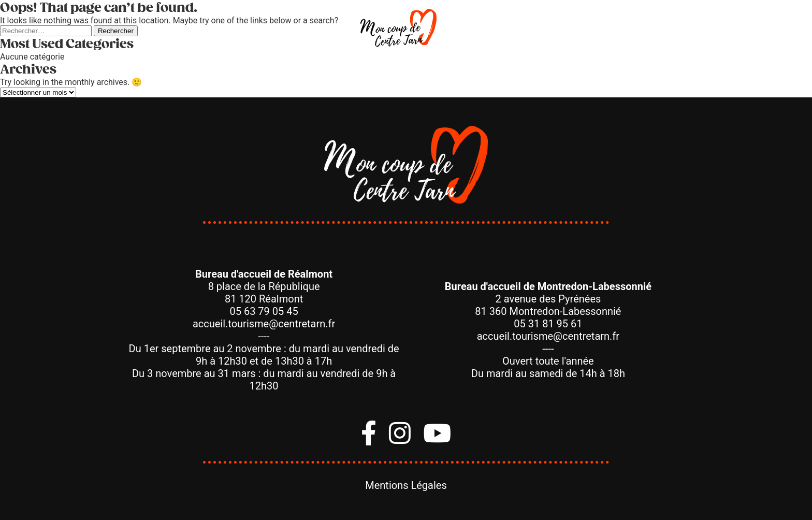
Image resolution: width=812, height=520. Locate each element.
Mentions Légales (406, 485)
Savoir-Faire (550, 31)
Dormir (478, 31)
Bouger (193, 31)
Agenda (619, 31)
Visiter (253, 31)
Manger (314, 31)
